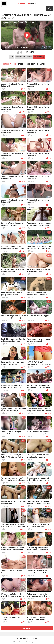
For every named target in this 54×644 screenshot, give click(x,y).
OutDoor (27, 3)
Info (12, 57)
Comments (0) (39, 57)
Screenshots (20, 57)
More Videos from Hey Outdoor (33, 64)
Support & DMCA (22, 638)
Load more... (27, 628)
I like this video (18, 53)
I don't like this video (21, 53)
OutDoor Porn (25, 642)
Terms (36, 638)
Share (30, 57)
